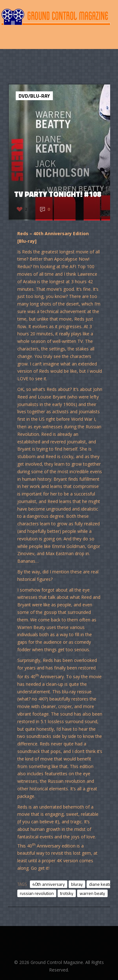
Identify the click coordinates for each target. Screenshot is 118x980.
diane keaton (101, 884)
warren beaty (92, 893)
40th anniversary (49, 884)
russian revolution (37, 893)
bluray (77, 884)
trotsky (67, 893)
